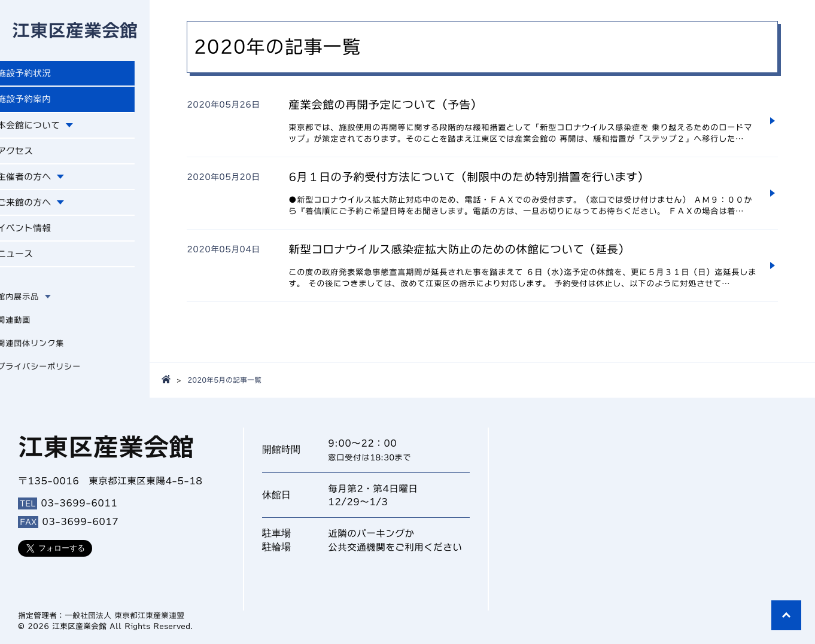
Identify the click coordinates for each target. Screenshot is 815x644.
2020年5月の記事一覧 (224, 380)
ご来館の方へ (41, 208)
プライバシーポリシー (54, 374)
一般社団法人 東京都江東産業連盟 (124, 616)
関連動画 (29, 328)
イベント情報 (41, 234)
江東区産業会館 (75, 31)
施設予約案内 (41, 102)
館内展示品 (33, 304)
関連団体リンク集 (45, 351)
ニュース (31, 261)
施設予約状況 (41, 75)
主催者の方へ (41, 181)
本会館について (45, 129)
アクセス (31, 155)
